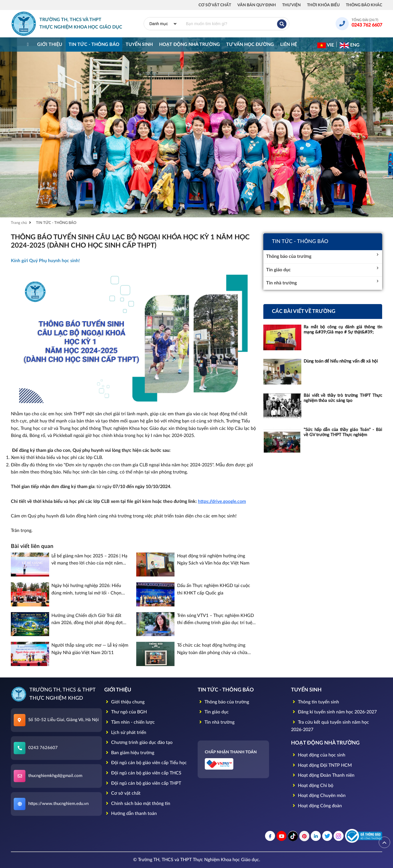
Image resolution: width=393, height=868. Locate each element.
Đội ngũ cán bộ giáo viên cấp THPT (143, 783)
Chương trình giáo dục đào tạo (138, 742)
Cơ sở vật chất (215, 5)
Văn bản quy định (257, 5)
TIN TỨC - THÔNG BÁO (94, 44)
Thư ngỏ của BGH (126, 712)
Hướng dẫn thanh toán (131, 814)
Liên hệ (289, 44)
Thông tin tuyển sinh (315, 702)
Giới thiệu (50, 44)
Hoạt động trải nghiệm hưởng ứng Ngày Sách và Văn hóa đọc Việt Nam (213, 560)
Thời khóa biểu (323, 5)
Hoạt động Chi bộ (312, 786)
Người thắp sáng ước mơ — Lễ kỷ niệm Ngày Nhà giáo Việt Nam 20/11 (90, 649)
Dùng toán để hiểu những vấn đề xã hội (341, 361)
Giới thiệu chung (124, 702)
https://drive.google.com (222, 501)
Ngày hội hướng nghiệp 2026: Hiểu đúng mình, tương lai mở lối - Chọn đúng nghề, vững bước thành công (86, 590)
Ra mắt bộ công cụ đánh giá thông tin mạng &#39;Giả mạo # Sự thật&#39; (343, 330)
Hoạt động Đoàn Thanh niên (323, 775)
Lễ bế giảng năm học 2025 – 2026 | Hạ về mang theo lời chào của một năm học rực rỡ (89, 560)
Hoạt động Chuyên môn (318, 796)
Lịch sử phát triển (125, 733)
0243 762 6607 (367, 25)
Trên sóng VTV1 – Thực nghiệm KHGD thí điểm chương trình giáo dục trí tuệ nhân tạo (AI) (215, 620)
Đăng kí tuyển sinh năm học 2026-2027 (334, 712)
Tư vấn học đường (250, 44)
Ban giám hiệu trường (129, 753)
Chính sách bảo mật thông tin (137, 804)
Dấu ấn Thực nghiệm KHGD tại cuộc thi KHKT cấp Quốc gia (214, 589)
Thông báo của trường (323, 256)
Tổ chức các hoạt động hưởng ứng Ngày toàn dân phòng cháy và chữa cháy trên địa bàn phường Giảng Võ (212, 650)
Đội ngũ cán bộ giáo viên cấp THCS (143, 773)
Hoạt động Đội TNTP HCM (321, 765)
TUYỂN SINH (139, 44)
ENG (350, 45)
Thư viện (291, 5)
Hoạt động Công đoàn (316, 806)
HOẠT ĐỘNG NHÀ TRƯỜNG (190, 44)
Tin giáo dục (323, 269)
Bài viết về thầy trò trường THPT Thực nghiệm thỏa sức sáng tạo (343, 398)
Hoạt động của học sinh (318, 755)
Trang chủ (19, 223)
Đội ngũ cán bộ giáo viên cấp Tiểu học (146, 763)
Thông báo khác (364, 5)
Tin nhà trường (323, 282)
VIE (326, 45)
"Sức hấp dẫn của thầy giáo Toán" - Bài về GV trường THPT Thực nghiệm (343, 432)
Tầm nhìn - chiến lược (130, 722)
